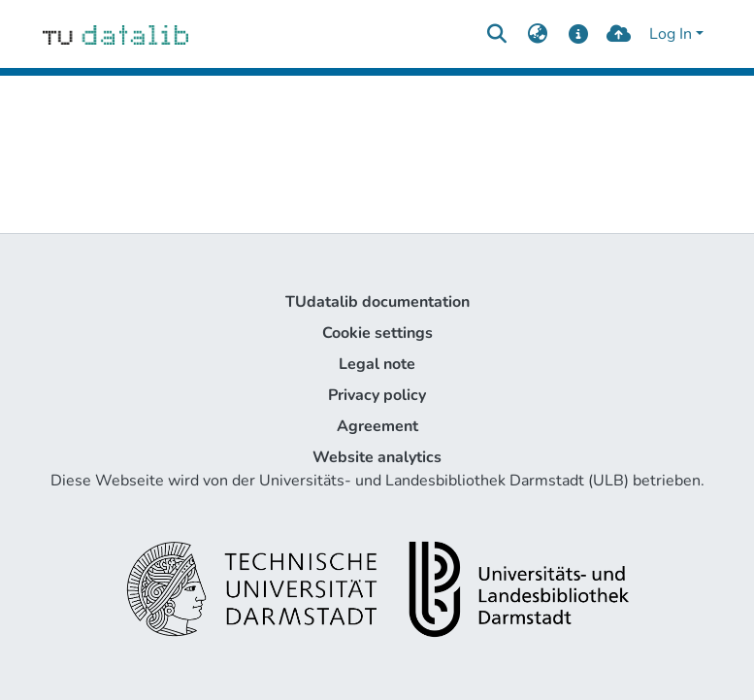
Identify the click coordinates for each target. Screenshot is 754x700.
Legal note (377, 364)
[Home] (116, 34)
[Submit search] (497, 34)
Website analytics (377, 457)
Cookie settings (377, 333)
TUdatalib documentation (377, 302)
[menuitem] (538, 34)
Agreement (377, 426)
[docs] (578, 34)
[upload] (619, 34)
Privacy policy (377, 395)
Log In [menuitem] (671, 34)
